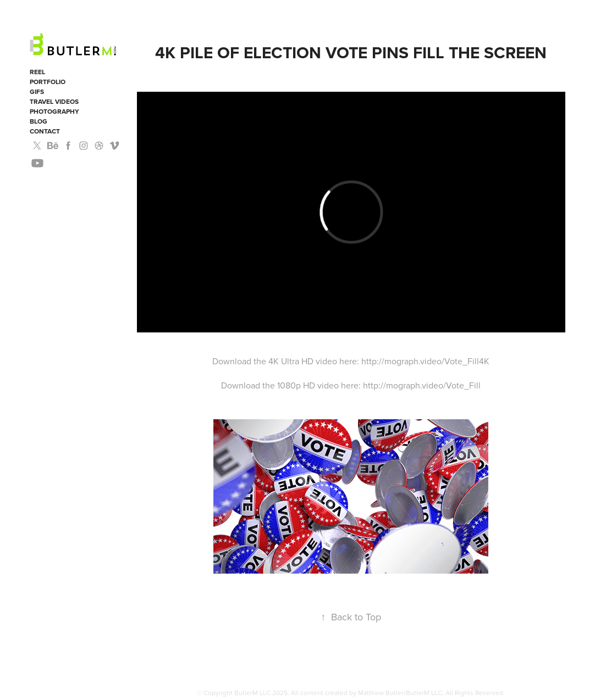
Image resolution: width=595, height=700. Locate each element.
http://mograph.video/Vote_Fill (422, 385)
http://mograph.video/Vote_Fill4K (425, 361)
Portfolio (48, 82)
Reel (37, 72)
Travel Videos (54, 101)
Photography (54, 111)
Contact (45, 131)
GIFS (37, 91)
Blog (38, 121)
